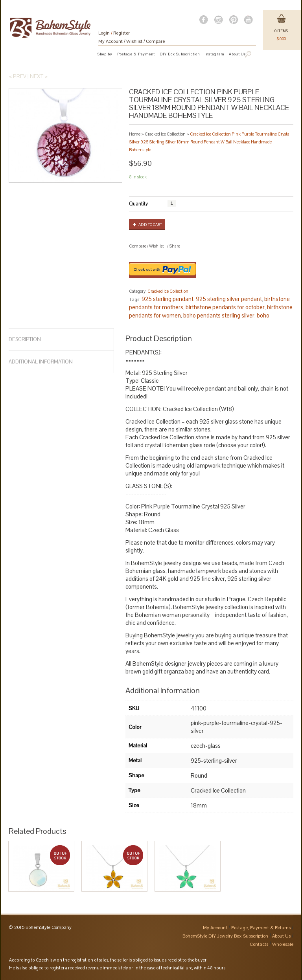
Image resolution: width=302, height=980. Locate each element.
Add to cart (150, 225)
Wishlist (134, 41)
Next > (39, 76)
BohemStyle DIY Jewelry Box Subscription (225, 936)
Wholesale (283, 944)
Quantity (138, 204)
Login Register (114, 33)
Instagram (214, 54)
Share (175, 246)
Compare (155, 41)
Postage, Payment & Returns (261, 928)
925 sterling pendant (168, 299)
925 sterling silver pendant (229, 299)
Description (25, 339)
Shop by (105, 54)
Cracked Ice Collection (165, 134)
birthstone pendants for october (225, 307)
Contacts (259, 944)
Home (135, 134)
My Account (110, 41)
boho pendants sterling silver (219, 315)
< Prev (17, 76)
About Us (281, 936)
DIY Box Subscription (180, 54)
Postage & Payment (136, 54)
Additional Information (41, 362)
